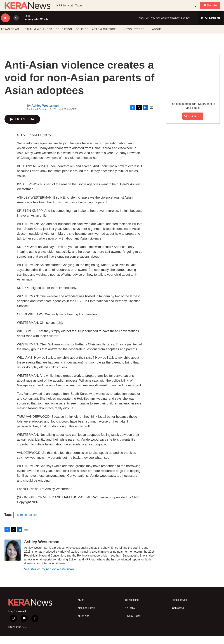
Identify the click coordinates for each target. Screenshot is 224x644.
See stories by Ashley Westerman (49, 577)
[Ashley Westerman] (13, 558)
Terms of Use (179, 608)
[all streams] (210, 26)
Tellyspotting (132, 608)
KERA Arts (83, 624)
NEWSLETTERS (134, 37)
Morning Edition (27, 523)
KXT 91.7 (130, 616)
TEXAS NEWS (10, 37)
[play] (5, 26)
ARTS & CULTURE (104, 37)
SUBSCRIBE (193, 124)
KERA (81, 608)
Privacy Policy (133, 624)
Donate (214, 9)
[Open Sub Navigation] (119, 37)
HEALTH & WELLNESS (37, 37)
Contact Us (178, 616)
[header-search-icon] (196, 9)
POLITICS (82, 37)
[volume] (16, 26)
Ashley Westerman (45, 114)
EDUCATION (64, 37)
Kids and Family (87, 616)
